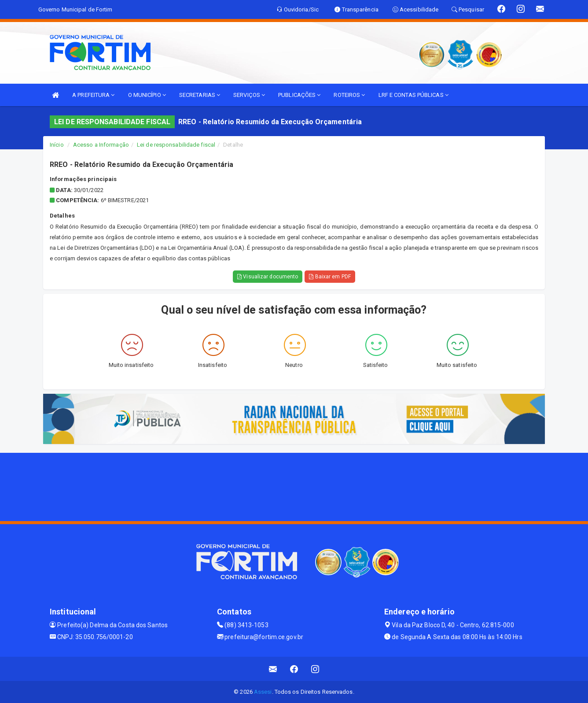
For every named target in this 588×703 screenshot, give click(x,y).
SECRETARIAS (200, 95)
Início (57, 145)
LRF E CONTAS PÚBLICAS (413, 95)
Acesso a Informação (101, 145)
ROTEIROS (349, 95)
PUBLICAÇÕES (299, 95)
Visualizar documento (268, 277)
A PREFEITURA (93, 95)
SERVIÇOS (249, 95)
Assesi (263, 692)
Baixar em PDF (330, 277)
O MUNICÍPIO (147, 95)
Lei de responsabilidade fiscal (176, 145)
